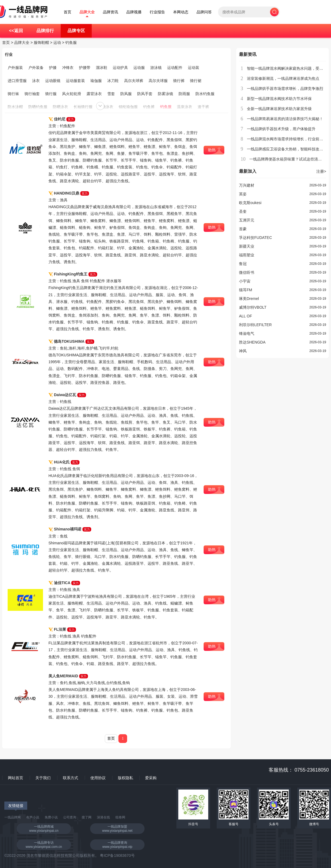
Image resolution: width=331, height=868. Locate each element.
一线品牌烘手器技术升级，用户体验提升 (281, 129)
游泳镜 (156, 68)
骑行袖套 (32, 94)
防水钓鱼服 (205, 94)
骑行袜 (13, 94)
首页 (68, 12)
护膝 (53, 68)
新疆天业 (247, 246)
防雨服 (184, 94)
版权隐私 (125, 778)
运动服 (139, 68)
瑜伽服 (96, 81)
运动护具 (120, 68)
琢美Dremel (249, 299)
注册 (321, 171)
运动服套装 (75, 81)
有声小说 (33, 817)
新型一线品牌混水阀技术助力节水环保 (279, 99)
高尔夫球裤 (134, 81)
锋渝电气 (247, 333)
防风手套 (145, 94)
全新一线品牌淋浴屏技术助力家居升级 (279, 109)
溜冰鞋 (102, 68)
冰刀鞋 (113, 81)
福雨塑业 (247, 255)
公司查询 (70, 817)
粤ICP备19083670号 (117, 855)
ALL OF (246, 316)
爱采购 (151, 778)
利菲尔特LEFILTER (255, 325)
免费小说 (51, 817)
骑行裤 (179, 81)
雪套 (111, 94)
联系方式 (71, 778)
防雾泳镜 (165, 94)
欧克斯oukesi (250, 203)
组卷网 (120, 817)
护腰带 (85, 68)
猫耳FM (246, 290)
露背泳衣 (94, 94)
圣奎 (243, 211)
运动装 (194, 68)
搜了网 (87, 817)
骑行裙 (196, 81)
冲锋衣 (68, 68)
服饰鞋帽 (41, 43)
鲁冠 (243, 264)
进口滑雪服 (17, 81)
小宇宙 (245, 281)
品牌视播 (134, 12)
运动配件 (175, 68)
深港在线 (103, 817)
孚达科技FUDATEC (255, 238)
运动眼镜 (53, 81)
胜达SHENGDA (252, 342)
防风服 (126, 94)
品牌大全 (87, 12)
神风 (243, 351)
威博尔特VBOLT (253, 307)
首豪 (243, 229)
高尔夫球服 (158, 81)
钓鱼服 (71, 43)
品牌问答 (204, 12)
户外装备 (36, 68)
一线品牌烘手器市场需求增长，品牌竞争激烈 (285, 89)
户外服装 (15, 68)
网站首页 (16, 778)
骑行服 (51, 94)
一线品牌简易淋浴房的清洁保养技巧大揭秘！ (285, 119)
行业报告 (157, 12)
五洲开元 (247, 220)
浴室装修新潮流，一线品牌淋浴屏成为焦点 (283, 78)
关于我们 (43, 778)
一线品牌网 (13, 817)
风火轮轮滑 (72, 94)
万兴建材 (247, 185)
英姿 (243, 194)
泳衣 (36, 81)
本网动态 (181, 12)
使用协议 (98, 778)
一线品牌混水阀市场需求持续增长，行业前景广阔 (289, 139)
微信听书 (247, 272)
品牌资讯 (111, 12)
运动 (57, 43)
